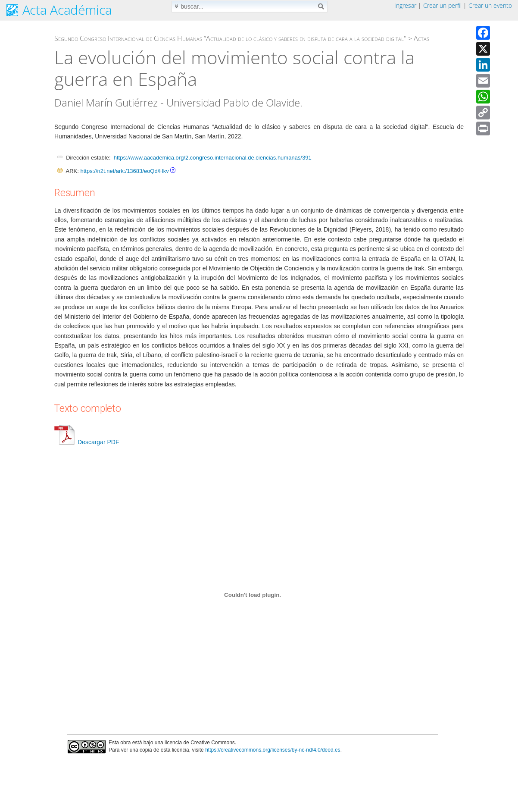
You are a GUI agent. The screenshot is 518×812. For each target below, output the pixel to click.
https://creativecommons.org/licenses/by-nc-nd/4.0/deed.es (273, 750)
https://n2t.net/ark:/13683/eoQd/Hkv (124, 171)
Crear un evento (490, 5)
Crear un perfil (442, 5)
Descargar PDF (87, 442)
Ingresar (405, 5)
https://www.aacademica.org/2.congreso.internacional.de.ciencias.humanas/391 (213, 158)
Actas (421, 38)
